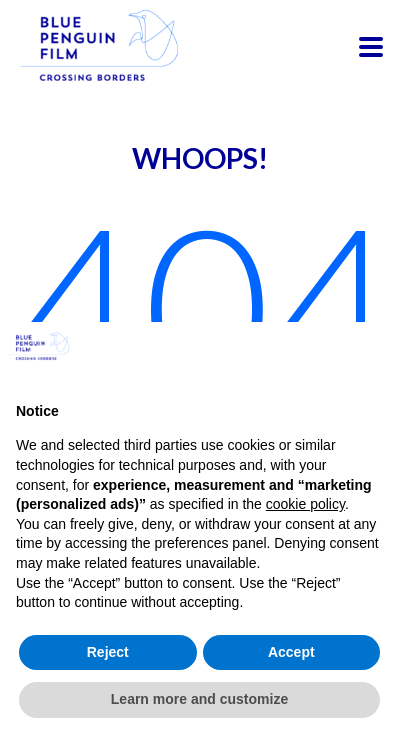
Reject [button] (108, 652)
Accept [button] (291, 652)
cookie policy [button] (305, 504)
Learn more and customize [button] (199, 699)
